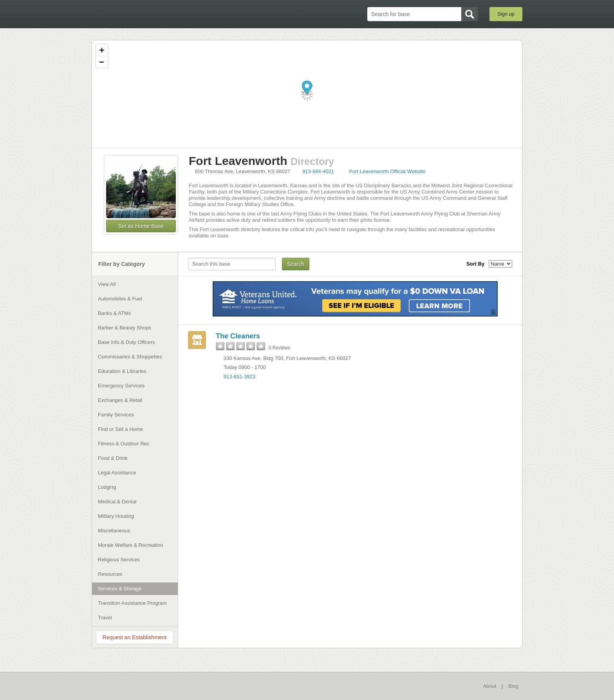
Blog (513, 686)
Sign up (506, 14)
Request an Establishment (135, 637)
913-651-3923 (239, 377)
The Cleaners (238, 336)
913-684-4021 (318, 171)
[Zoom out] (102, 62)
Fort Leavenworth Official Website (387, 171)
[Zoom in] (102, 50)
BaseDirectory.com (149, 14)
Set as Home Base (141, 226)
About (489, 686)
